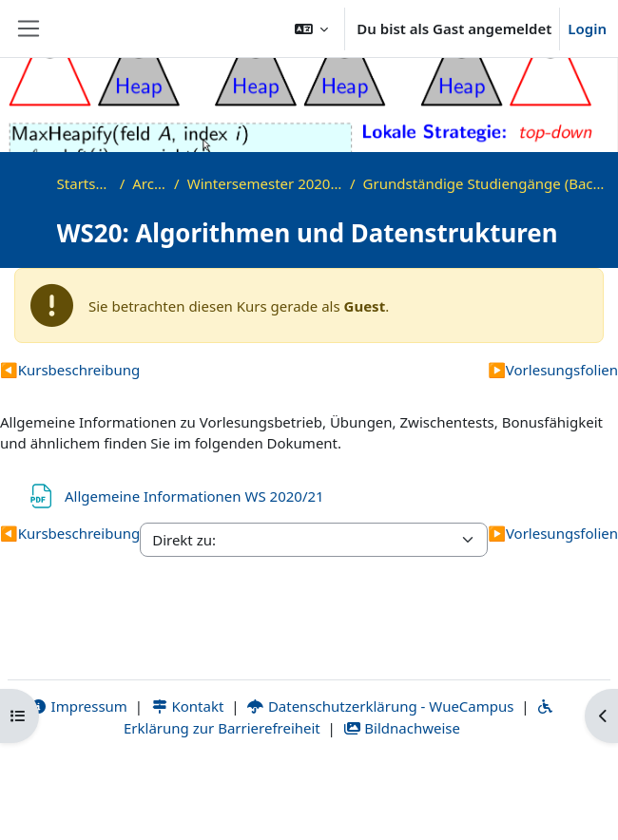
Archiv (149, 183)
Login (587, 29)
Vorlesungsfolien (553, 370)
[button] (312, 29)
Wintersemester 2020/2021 (265, 183)
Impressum (78, 706)
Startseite (85, 183)
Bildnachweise (402, 728)
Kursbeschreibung (70, 370)
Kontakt (187, 706)
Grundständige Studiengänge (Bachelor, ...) (486, 183)
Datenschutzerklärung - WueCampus (380, 706)
